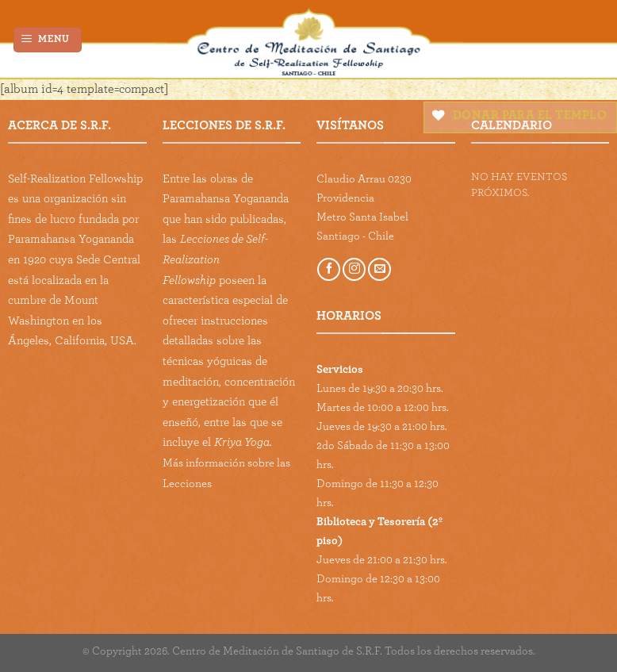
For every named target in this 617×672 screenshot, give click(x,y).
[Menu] (48, 40)
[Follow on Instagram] (354, 269)
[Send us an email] (379, 269)
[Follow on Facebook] (329, 269)
